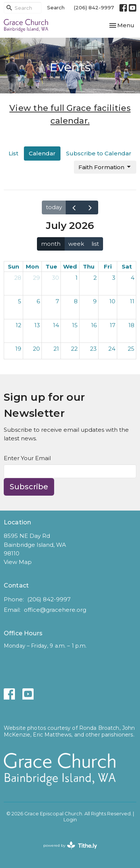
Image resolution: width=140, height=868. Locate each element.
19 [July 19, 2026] (18, 349)
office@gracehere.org (55, 610)
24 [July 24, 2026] (112, 349)
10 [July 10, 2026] (112, 301)
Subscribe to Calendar (99, 153)
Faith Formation (105, 167)
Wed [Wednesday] (70, 266)
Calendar (42, 153)
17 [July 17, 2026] (113, 325)
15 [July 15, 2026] (75, 325)
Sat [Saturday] (127, 266)
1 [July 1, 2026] (77, 278)
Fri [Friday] (108, 266)
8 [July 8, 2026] (76, 301)
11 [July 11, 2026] (132, 301)
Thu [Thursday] (89, 266)
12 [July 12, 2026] (18, 325)
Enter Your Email (27, 458)
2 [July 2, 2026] (95, 278)
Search (56, 7)
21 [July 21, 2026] (56, 349)
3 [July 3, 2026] (114, 278)
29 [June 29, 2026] (36, 278)
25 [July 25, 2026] (131, 349)
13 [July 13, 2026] (37, 325)
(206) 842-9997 (94, 7)
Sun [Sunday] (13, 266)
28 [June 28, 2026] (18, 278)
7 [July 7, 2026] (57, 301)
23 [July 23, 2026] (93, 349)
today (54, 207)
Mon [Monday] (32, 266)
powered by (70, 845)
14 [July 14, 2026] (56, 325)
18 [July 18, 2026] (131, 325)
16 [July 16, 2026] (94, 325)
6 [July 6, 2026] (38, 301)
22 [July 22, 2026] (74, 349)
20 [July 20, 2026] (36, 349)
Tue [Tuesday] (51, 266)
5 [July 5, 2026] (20, 301)
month (51, 244)
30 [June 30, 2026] (55, 278)
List (13, 153)
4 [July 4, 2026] (133, 278)
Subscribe (29, 487)
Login (70, 820)
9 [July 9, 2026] (95, 301)
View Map (18, 562)
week (76, 244)
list (95, 244)
